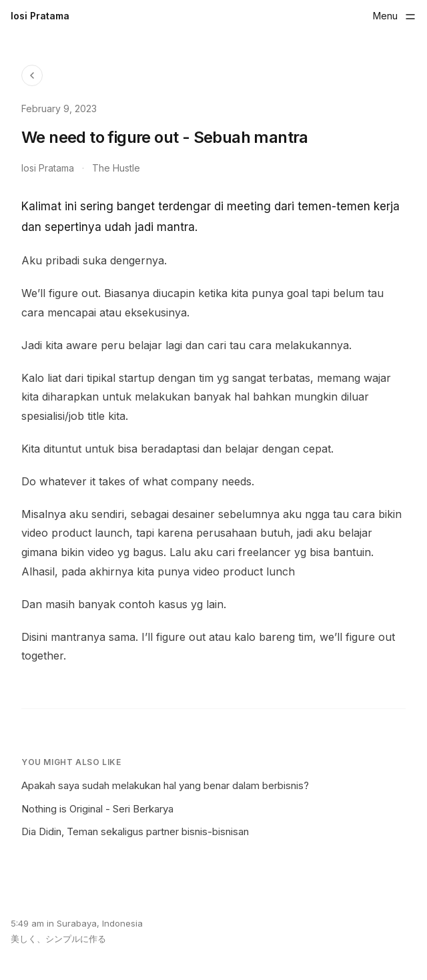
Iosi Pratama (40, 16)
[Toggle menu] (395, 16)
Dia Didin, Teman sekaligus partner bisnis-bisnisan (135, 831)
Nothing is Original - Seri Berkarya (97, 809)
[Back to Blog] (32, 75)
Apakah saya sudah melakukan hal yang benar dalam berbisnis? (165, 785)
